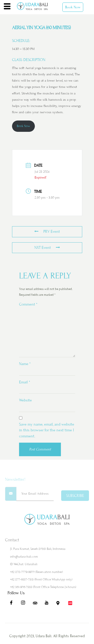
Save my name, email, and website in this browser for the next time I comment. (47, 430)
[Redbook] (72, 604)
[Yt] (48, 604)
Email (25, 382)
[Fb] (13, 604)
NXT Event (47, 248)
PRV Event (47, 231)
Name (25, 364)
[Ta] (37, 604)
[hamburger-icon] (7, 7)
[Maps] (60, 604)
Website (25, 400)
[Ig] (25, 604)
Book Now (73, 7)
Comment (28, 304)
